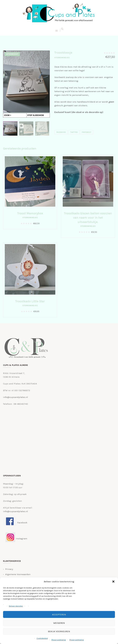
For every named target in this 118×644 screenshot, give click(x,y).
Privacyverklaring (59, 640)
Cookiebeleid (42, 638)
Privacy (9, 569)
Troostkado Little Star (30, 301)
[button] (113, 582)
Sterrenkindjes (62, 58)
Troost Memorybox (30, 213)
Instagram (15, 539)
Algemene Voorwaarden (18, 574)
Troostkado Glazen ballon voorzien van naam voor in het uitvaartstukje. (88, 218)
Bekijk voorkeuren (59, 631)
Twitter (74, 132)
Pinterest (87, 132)
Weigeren (59, 623)
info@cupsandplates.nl (16, 397)
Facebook (61, 132)
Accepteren (59, 615)
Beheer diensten (16, 606)
